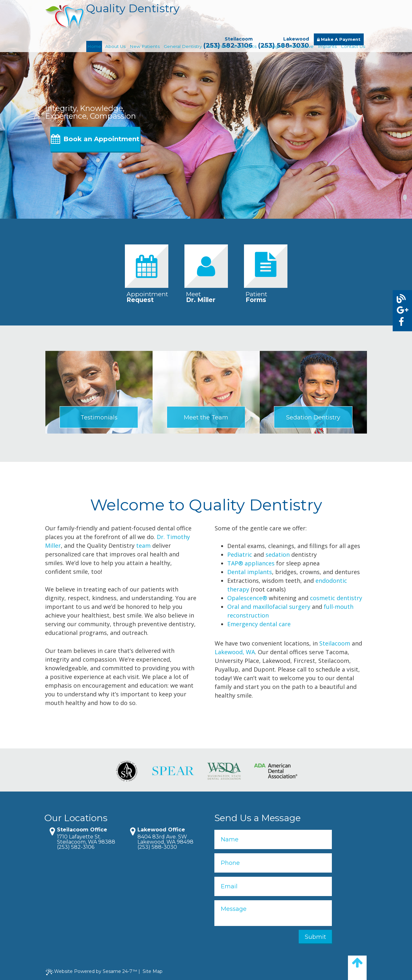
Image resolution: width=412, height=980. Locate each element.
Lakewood (296, 39)
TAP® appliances (251, 563)
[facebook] (401, 322)
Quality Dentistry (112, 18)
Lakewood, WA (235, 652)
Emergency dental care (259, 624)
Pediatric (240, 554)
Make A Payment (339, 39)
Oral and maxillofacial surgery (269, 607)
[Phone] (273, 863)
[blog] (401, 299)
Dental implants (250, 572)
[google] (401, 310)
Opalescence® (247, 598)
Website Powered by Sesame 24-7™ (91, 972)
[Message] (273, 913)
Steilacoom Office (82, 830)
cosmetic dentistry (336, 598)
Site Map (153, 971)
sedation (278, 554)
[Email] (273, 886)
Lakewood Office (161, 830)
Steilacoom (239, 39)
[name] (273, 839)
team (143, 545)
